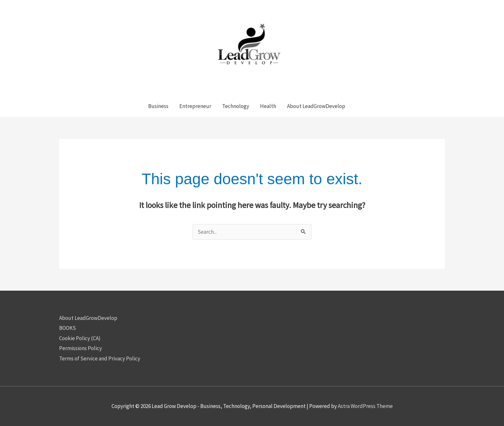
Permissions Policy (81, 348)
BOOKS (67, 328)
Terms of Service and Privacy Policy (100, 358)
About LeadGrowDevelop (88, 318)
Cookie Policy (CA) (80, 338)
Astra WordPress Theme (365, 406)
